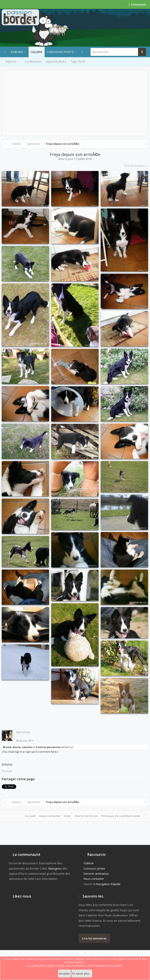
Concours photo (60, 52)
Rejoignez (55, 868)
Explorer (13, 62)
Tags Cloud (78, 62)
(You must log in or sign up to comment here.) (30, 752)
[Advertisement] (75, 103)
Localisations (33, 62)
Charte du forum (86, 816)
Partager (7, 771)
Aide (67, 816)
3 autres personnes (48, 747)
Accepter (64, 973)
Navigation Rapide (108, 884)
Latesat (27, 747)
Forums (17, 52)
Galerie (37, 52)
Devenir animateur (96, 874)
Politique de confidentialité (121, 816)
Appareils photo (56, 62)
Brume (7, 747)
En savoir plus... (82, 973)
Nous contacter (50, 816)
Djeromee (23, 732)
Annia (17, 747)
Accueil (30, 816)
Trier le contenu (136, 166)
